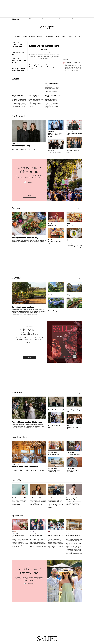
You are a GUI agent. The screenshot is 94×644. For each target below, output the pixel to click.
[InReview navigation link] (61, 19)
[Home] (19, 19)
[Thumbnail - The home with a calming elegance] (36, 122)
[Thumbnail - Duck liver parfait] (74, 91)
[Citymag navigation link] (47, 19)
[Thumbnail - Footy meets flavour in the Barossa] (56, 584)
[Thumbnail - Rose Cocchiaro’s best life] (20, 545)
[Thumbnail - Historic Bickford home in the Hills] (53, 146)
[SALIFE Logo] (47, 28)
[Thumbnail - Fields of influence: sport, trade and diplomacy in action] (56, 178)
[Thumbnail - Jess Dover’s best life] (38, 545)
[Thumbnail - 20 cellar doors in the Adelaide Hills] (29, 507)
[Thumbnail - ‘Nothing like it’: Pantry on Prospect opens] (36, 91)
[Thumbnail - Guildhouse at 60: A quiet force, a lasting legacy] (38, 583)
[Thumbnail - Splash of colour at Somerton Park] (36, 146)
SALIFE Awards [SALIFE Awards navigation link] (17, 36)
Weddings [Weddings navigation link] (64, 36)
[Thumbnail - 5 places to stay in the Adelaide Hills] (56, 515)
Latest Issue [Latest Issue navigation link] (32, 36)
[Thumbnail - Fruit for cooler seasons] (56, 339)
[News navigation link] (33, 19)
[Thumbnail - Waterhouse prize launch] (74, 66)
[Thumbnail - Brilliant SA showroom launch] (74, 195)
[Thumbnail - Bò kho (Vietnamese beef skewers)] (29, 277)
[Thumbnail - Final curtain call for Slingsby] (19, 80)
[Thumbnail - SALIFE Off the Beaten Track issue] (44, 61)
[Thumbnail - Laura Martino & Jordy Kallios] (56, 470)
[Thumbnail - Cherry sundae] (56, 269)
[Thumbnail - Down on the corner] (56, 498)
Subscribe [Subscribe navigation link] (77, 36)
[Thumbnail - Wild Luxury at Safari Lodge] (74, 587)
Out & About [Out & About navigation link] (40, 36)
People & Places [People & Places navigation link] (49, 36)
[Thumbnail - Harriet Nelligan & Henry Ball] (74, 454)
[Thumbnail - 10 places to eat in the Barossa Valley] (19, 49)
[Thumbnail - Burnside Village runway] (29, 185)
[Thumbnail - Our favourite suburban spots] (53, 90)
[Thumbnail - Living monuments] (74, 339)
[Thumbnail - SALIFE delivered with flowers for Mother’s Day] (20, 583)
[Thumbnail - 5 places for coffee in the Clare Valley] (74, 515)
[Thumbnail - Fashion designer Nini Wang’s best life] (74, 545)
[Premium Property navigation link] (75, 19)
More (80, 167)
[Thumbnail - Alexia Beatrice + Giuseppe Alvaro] (74, 472)
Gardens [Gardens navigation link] (25, 36)
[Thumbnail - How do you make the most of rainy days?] (74, 79)
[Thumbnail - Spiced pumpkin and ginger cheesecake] (19, 88)
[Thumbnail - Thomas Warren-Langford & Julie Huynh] (29, 462)
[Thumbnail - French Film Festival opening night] (74, 178)
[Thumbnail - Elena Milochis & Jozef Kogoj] (56, 454)
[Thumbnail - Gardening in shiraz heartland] (29, 348)
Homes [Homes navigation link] (71, 36)
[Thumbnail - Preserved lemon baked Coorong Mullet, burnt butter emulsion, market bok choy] (74, 288)
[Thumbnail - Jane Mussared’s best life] (56, 546)
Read (29, 246)
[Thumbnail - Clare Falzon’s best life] (19, 67)
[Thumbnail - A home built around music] (19, 146)
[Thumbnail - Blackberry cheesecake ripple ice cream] (56, 286)
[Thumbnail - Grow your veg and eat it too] (74, 355)
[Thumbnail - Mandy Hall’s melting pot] (74, 498)
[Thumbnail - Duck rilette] (74, 269)
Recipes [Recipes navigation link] (58, 36)
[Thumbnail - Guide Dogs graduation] (56, 196)
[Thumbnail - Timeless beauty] (56, 355)
